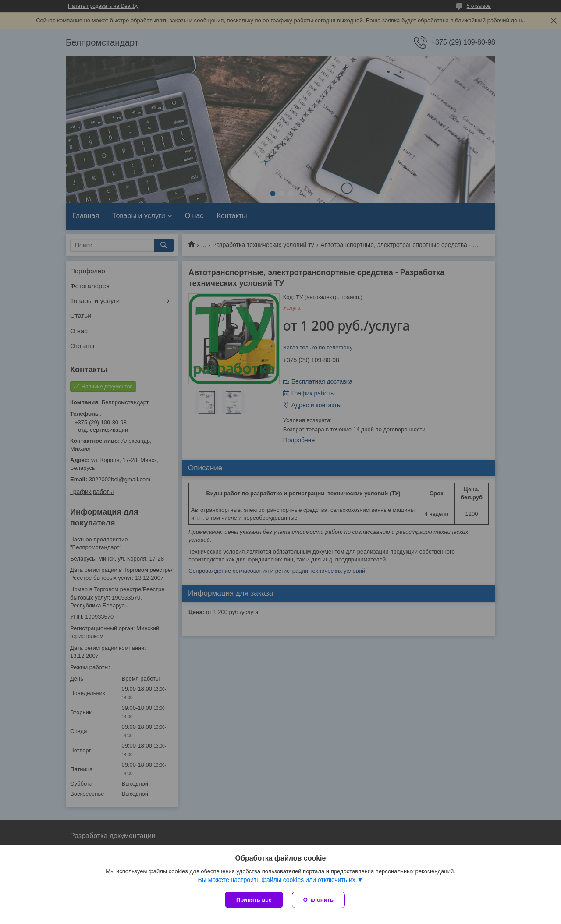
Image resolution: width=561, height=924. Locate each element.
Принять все (254, 900)
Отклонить (318, 900)
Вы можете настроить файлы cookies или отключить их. (277, 880)
